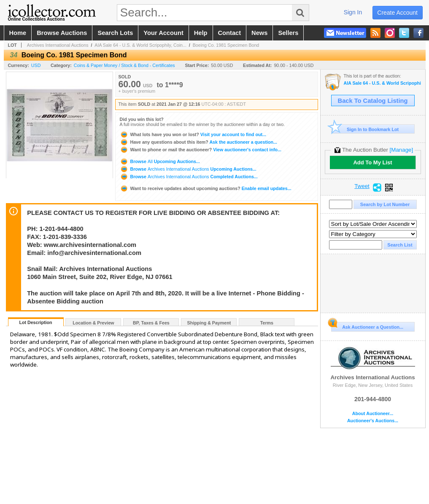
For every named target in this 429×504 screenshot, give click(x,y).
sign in (353, 12)
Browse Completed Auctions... (189, 177)
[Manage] (401, 150)
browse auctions (62, 33)
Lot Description (35, 322)
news (259, 33)
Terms (267, 323)
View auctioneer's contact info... (201, 150)
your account (163, 33)
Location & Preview (93, 323)
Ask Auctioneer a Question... (367, 326)
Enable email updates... (206, 188)
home (18, 33)
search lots (115, 33)
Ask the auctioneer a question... (198, 142)
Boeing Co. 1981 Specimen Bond (226, 45)
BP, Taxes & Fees (151, 323)
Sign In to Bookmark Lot (365, 129)
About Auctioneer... (373, 414)
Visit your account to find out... (193, 134)
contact (230, 33)
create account (397, 13)
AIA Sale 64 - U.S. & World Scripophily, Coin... (140, 45)
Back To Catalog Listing (373, 101)
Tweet (362, 186)
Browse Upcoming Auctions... (160, 161)
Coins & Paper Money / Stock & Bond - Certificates (124, 65)
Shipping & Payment (209, 323)
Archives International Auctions (58, 45)
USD (36, 65)
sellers (288, 33)
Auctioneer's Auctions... (373, 421)
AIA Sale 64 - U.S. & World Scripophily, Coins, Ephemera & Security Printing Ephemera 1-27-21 (382, 83)
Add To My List (372, 162)
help (201, 33)
